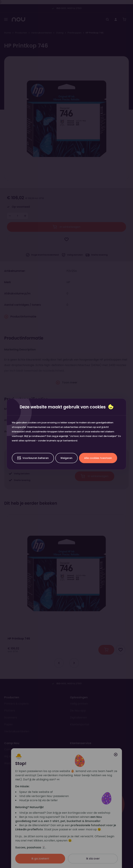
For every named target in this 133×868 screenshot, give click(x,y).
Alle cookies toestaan (98, 458)
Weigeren (66, 458)
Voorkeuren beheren (33, 458)
